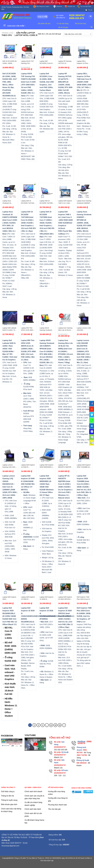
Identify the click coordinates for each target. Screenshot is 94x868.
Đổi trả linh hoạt (81, 24)
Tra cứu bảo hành (84, 7)
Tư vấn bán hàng (62, 24)
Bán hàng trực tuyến (42, 7)
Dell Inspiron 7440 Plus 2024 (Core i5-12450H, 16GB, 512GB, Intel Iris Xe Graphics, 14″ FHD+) (84, 598)
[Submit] (46, 17)
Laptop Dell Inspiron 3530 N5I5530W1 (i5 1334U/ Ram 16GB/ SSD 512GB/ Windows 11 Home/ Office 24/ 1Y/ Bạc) (47, 466)
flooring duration (47, 865)
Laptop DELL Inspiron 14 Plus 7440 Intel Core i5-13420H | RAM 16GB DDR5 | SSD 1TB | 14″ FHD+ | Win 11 (84, 62)
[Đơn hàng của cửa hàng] (78, 34)
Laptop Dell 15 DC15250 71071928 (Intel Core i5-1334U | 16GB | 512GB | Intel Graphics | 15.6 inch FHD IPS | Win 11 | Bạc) (28, 202)
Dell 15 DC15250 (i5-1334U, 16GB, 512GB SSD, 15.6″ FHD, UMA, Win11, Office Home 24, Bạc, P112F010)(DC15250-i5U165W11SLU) (10, 62)
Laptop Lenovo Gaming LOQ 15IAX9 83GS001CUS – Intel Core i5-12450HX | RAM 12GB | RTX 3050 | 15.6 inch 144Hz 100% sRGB (10, 466)
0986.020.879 (77, 18)
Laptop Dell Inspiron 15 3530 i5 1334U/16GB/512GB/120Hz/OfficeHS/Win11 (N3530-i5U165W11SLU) (28, 598)
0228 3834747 (77, 15)
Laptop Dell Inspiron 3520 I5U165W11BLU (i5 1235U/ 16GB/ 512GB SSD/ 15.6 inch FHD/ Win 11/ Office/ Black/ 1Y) (9, 598)
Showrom (58, 7)
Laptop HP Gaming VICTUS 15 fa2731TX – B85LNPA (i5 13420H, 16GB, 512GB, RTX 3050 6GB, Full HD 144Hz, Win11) (65, 62)
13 (60, 725)
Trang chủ (7, 33)
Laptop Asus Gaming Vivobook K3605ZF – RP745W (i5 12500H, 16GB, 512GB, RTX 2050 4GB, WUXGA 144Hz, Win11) (84, 202)
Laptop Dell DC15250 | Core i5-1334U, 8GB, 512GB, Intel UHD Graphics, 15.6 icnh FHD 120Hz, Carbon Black (47, 62)
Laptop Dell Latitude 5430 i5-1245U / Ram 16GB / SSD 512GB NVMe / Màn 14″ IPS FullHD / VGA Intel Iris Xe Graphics (10, 329)
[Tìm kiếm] (92, 27)
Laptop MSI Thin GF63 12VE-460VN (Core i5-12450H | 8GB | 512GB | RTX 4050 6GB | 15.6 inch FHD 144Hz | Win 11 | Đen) (28, 329)
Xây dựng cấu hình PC (59, 17)
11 (51, 725)
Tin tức (89, 10)
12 (55, 725)
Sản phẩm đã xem (44, 24)
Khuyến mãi (70, 6)
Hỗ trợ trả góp (63, 27)
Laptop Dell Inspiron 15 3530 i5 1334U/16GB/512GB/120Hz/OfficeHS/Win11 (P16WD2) (47, 598)
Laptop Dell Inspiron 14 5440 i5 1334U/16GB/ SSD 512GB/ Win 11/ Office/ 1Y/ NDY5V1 (28, 466)
